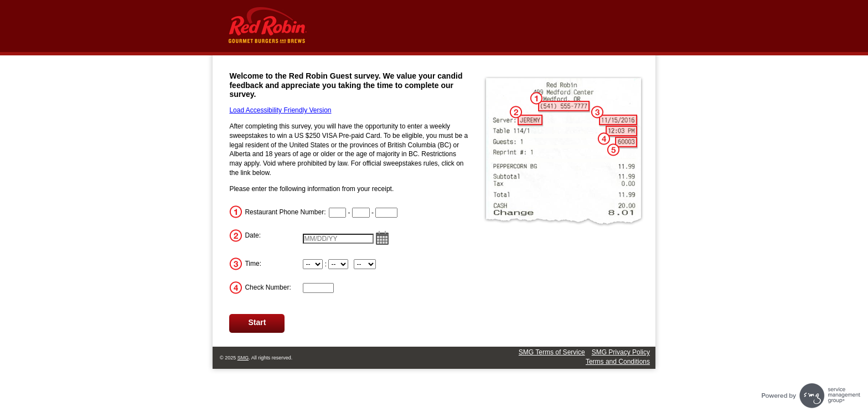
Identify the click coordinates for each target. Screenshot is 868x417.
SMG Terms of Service (552, 352)
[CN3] (386, 213)
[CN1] (338, 213)
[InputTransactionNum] (318, 288)
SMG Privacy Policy (621, 352)
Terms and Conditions (618, 362)
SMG (243, 358)
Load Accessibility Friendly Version (280, 110)
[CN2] (361, 213)
